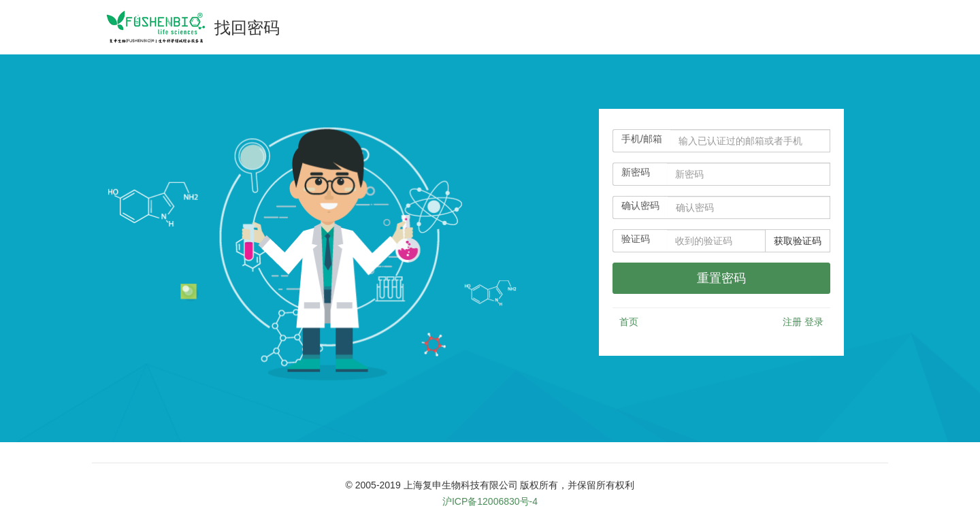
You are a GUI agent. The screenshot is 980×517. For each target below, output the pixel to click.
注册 (792, 322)
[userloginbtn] (721, 278)
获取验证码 (798, 241)
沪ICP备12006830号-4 (490, 501)
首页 (629, 322)
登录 (814, 322)
